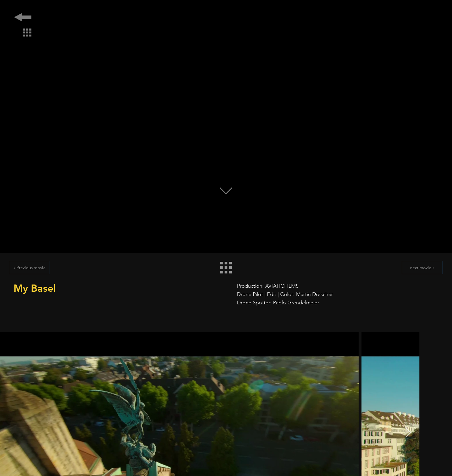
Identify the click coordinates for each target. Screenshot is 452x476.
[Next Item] (408, 433)
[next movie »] (422, 268)
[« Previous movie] (29, 268)
